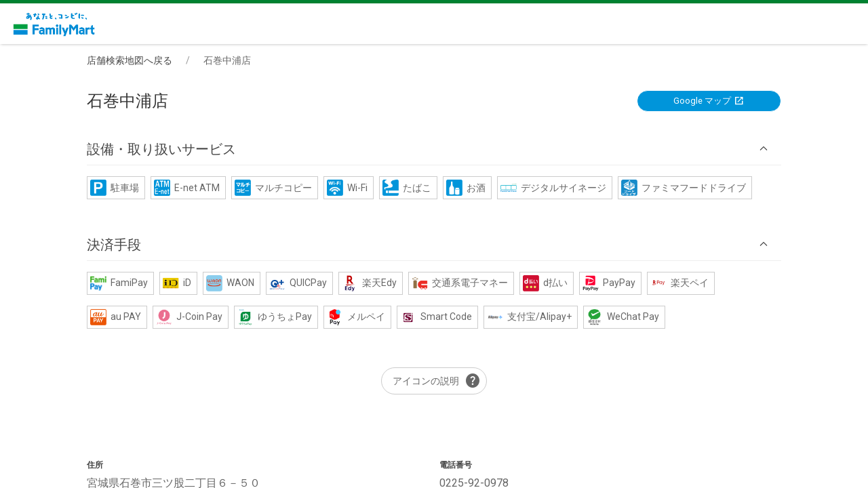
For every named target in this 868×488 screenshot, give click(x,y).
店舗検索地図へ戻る (130, 60)
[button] (434, 149)
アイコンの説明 (437, 381)
